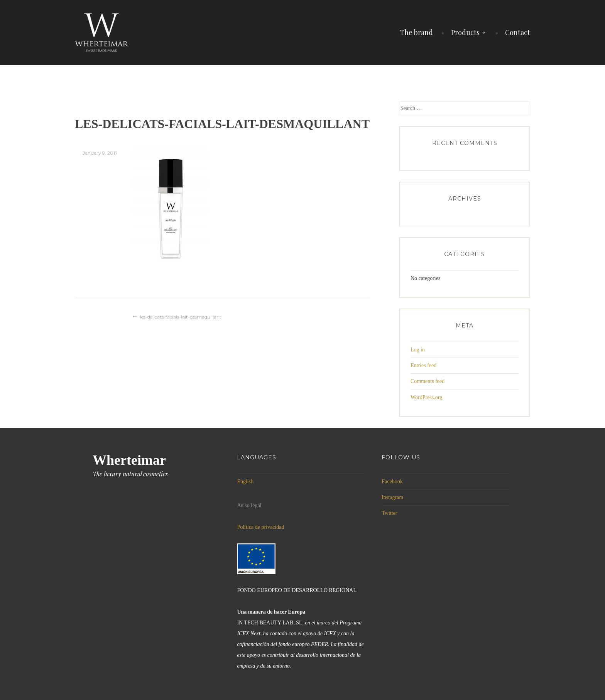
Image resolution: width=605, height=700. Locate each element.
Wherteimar (129, 460)
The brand (416, 32)
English (245, 482)
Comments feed (428, 381)
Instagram (392, 497)
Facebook (392, 482)
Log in (418, 350)
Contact (518, 32)
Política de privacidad (260, 527)
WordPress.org (426, 397)
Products (465, 32)
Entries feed (423, 365)
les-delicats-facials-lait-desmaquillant (181, 317)
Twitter (389, 513)
